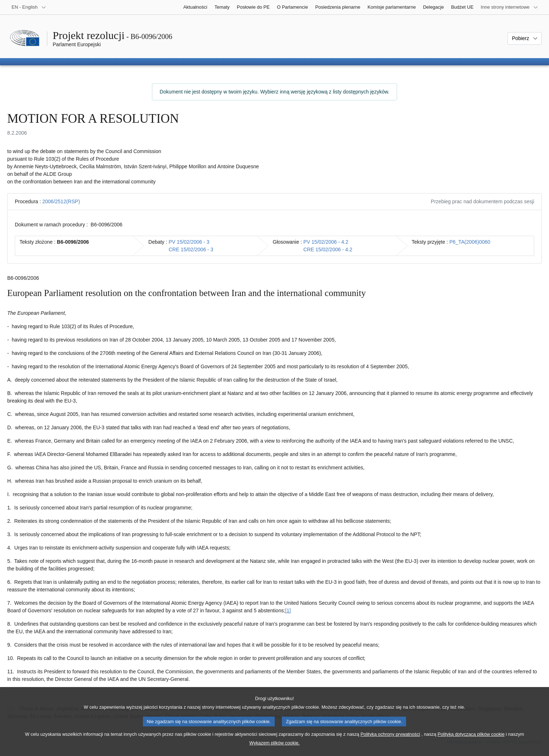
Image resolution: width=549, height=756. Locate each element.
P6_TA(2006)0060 (470, 242)
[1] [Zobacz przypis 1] (288, 611)
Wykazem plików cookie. (274, 750)
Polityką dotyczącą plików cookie (471, 741)
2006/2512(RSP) (61, 201)
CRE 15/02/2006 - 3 (191, 249)
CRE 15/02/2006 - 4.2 (328, 249)
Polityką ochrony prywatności (390, 741)
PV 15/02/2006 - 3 (189, 242)
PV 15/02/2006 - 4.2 (326, 242)
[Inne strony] (509, 7)
